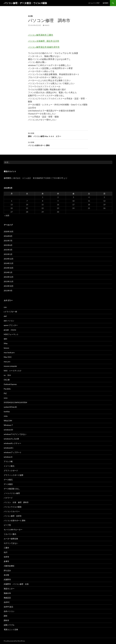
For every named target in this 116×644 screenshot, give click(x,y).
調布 (6, 616)
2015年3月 (8, 250)
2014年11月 (9, 263)
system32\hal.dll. (10, 407)
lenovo (6, 348)
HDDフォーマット (11, 334)
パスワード (8, 498)
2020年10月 (9, 232)
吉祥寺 (6, 557)
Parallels (7, 389)
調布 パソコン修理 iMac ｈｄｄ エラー (58, 135)
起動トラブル (9, 625)
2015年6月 (8, 245)
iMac (6, 343)
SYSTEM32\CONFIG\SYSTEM (15, 402)
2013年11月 (9, 281)
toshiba (7, 411)
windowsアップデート (13, 452)
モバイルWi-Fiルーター (13, 530)
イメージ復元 (9, 466)
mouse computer (10, 366)
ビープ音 (7, 525)
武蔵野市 (7, 579)
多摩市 (6, 561)
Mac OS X (8, 357)
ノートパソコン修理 (12, 493)
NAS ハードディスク (13, 371)
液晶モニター (9, 589)
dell (5, 316)
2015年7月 (8, 241)
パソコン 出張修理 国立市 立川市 (44, 41)
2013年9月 (8, 291)
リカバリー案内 (10, 534)
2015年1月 (8, 254)
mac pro (7, 362)
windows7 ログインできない (15, 434)
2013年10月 (9, 286)
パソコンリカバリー (12, 511)
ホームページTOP (94, 3)
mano (47, 25)
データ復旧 (8, 484)
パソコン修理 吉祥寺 (13, 516)
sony (6, 398)
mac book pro (9, 352)
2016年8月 (8, 236)
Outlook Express (10, 384)
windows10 (8, 430)
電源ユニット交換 (11, 629)
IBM (5, 339)
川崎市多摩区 (9, 566)
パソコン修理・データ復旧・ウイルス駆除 (25, 3)
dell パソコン (9, 321)
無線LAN (7, 593)
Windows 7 (8, 425)
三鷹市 (6, 548)
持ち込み (7, 570)
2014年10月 (9, 268)
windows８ (8, 457)
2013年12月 (9, 277)
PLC (5, 393)
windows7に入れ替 (11, 439)
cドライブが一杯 (10, 312)
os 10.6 (7, 375)
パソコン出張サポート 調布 (58, 144)
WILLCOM (8, 421)
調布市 (6, 620)
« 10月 (7, 215)
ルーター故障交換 (11, 539)
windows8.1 (9, 448)
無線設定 (7, 598)
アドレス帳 (8, 461)
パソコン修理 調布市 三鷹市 (41, 35)
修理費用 (106, 3)
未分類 (30, 16)
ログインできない (11, 543)
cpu (5, 307)
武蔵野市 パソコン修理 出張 (16, 584)
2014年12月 (9, 259)
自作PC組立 (9, 607)
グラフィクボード (11, 471)
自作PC (7, 602)
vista (6, 416)
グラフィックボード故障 (14, 475)
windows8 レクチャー (12, 443)
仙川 (6, 552)
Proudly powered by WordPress (14, 641)
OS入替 (7, 380)
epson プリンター (11, 325)
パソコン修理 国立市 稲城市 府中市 (44, 47)
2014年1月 (8, 272)
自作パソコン (9, 611)
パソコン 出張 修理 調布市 (17, 502)
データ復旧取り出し (12, 489)
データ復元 (8, 480)
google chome (10, 330)
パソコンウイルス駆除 (13, 507)
